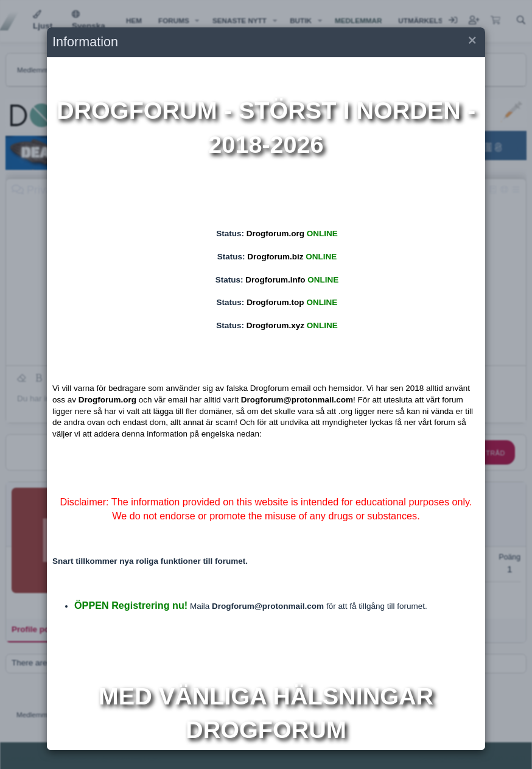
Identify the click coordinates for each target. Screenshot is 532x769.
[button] (471, 42)
